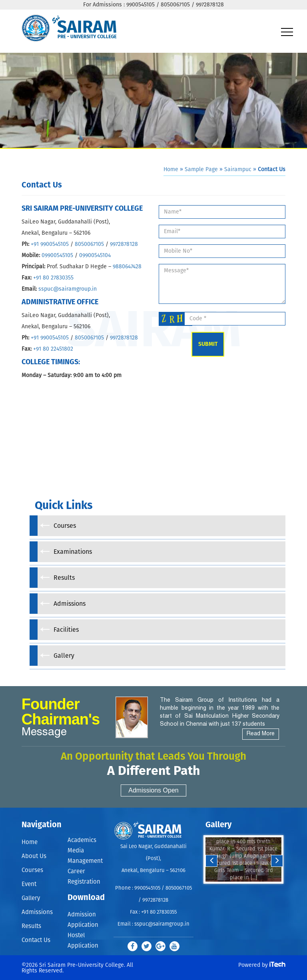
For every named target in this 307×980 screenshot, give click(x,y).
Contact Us (36, 940)
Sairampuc (238, 170)
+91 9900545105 (50, 244)
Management (85, 861)
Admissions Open (153, 790)
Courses (32, 870)
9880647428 (127, 267)
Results (31, 926)
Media (76, 851)
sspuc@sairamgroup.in (68, 289)
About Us (34, 856)
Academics (82, 840)
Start (243, 891)
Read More (261, 734)
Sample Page (201, 170)
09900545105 (57, 255)
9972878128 (124, 244)
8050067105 (89, 244)
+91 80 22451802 (53, 349)
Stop (249, 891)
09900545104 (95, 255)
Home (171, 170)
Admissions (37, 912)
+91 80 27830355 (53, 278)
